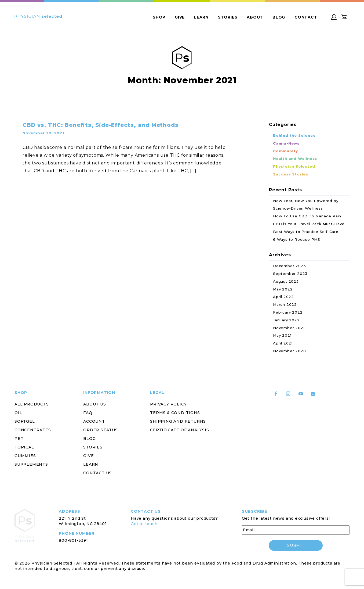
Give (180, 17)
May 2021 (282, 335)
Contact (306, 17)
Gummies (25, 456)
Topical (24, 447)
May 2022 (283, 289)
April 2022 (283, 297)
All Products (32, 404)
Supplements (31, 464)
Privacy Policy (168, 404)
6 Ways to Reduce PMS (297, 239)
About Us (94, 404)
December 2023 (289, 266)
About (255, 17)
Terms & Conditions (175, 413)
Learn (201, 17)
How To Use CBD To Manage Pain (307, 216)
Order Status (101, 430)
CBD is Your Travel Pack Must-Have (309, 224)
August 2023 (286, 281)
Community (285, 151)
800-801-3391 (73, 540)
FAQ (88, 413)
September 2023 (290, 274)
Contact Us (97, 473)
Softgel (25, 421)
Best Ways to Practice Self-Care (306, 232)
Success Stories (291, 174)
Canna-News (286, 143)
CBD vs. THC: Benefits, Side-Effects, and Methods (100, 125)
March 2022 (285, 304)
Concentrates (33, 430)
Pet (19, 439)
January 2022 (286, 320)
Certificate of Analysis (179, 430)
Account (94, 421)
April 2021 (283, 343)
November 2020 (289, 351)
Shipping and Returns (178, 421)
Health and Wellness (295, 159)
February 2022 (288, 312)
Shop (159, 17)
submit (296, 545)
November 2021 (289, 328)
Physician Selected (294, 166)
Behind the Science (294, 135)
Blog (279, 17)
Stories (228, 17)
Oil (18, 413)
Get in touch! (145, 524)
